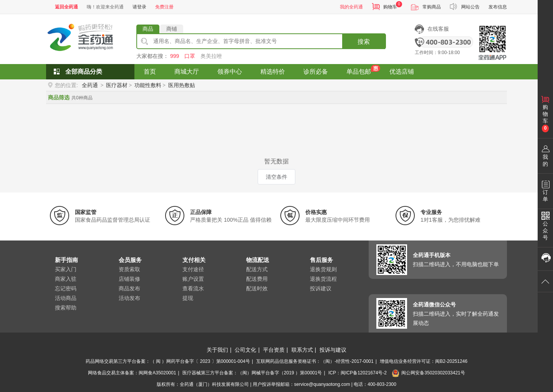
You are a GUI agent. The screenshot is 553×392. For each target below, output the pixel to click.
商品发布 (129, 288)
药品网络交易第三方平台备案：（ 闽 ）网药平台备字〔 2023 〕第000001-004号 (168, 361)
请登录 (139, 7)
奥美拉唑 (211, 56)
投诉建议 (321, 288)
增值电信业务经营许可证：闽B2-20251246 (424, 361)
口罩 (190, 56)
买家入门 (66, 269)
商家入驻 (66, 279)
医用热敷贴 (182, 85)
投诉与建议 (333, 350)
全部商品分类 (84, 72)
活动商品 (66, 298)
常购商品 (432, 7)
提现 (188, 298)
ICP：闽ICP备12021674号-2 (358, 373)
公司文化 (245, 350)
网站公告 (470, 7)
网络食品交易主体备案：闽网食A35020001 (132, 373)
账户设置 (193, 279)
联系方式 (302, 350)
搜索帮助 (66, 308)
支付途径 (193, 269)
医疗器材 (117, 85)
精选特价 (273, 72)
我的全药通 (351, 7)
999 (175, 56)
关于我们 (217, 350)
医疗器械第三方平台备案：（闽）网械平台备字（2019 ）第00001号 (252, 373)
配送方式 (257, 269)
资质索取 (129, 269)
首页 (150, 72)
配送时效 (257, 288)
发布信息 (498, 7)
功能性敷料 (148, 85)
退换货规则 (323, 269)
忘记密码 (66, 288)
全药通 (90, 85)
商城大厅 (187, 72)
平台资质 (274, 350)
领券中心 (230, 72)
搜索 (364, 42)
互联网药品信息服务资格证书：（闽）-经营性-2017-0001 (315, 361)
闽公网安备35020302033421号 (428, 373)
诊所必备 (316, 72)
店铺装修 (129, 279)
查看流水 (193, 288)
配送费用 (257, 279)
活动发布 (129, 298)
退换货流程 (323, 279)
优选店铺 (402, 72)
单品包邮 (359, 72)
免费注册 (164, 7)
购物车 (390, 7)
